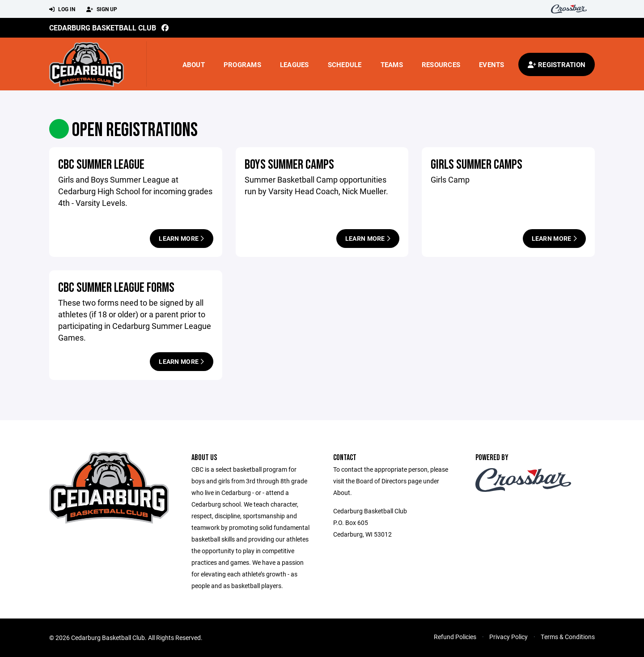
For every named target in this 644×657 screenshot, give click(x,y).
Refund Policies (455, 637)
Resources (441, 64)
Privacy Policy (508, 637)
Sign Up (102, 9)
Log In (62, 9)
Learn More (181, 238)
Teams (392, 64)
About (194, 64)
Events (492, 64)
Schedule (345, 64)
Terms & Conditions (568, 637)
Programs (242, 64)
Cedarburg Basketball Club (103, 28)
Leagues (294, 64)
